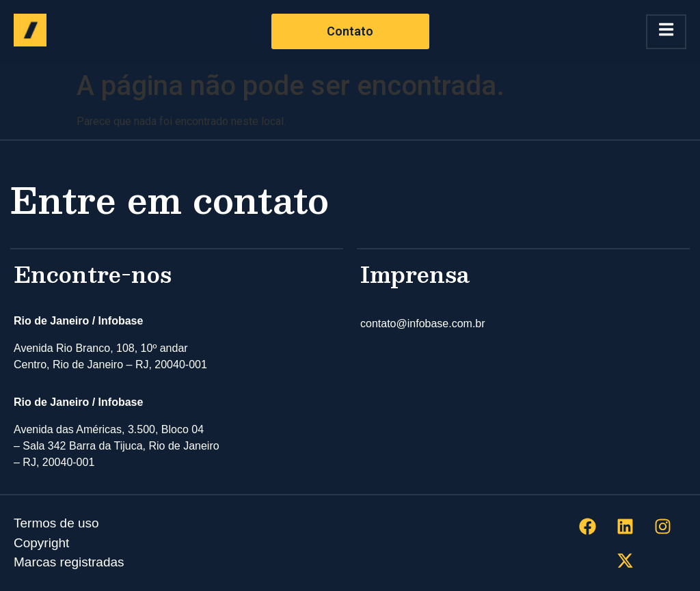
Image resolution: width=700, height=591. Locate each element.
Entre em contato (170, 199)
